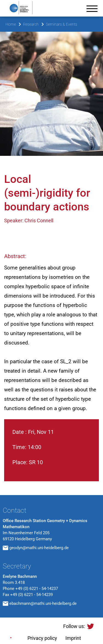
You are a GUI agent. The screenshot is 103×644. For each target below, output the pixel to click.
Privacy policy (42, 638)
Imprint (73, 638)
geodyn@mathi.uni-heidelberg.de (39, 548)
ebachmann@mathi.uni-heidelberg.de (43, 603)
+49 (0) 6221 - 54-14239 (31, 595)
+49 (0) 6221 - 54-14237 (37, 589)
